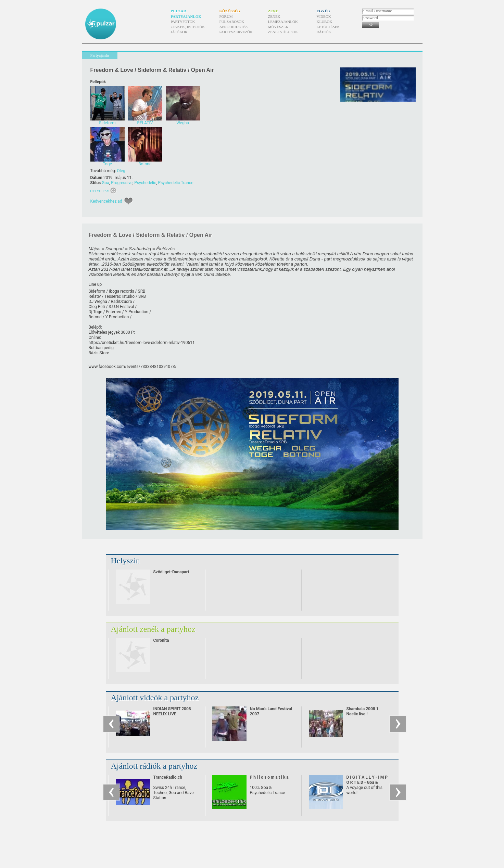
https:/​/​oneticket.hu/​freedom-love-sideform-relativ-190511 (142, 343)
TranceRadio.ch (168, 777)
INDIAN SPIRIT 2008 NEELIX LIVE (172, 711)
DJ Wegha (98, 302)
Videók (324, 16)
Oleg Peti (97, 307)
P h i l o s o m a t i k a (269, 777)
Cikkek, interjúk (188, 27)
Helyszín (125, 561)
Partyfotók (183, 22)
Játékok (179, 32)
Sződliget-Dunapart (171, 572)
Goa (105, 183)
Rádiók (324, 32)
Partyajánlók (186, 16)
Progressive (122, 183)
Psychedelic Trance (176, 183)
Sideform (97, 291)
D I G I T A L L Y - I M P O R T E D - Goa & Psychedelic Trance (367, 782)
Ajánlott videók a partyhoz (155, 698)
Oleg (121, 171)
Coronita (161, 640)
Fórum (226, 16)
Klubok (325, 22)
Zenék (274, 16)
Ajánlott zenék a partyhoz (153, 629)
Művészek (278, 27)
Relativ (95, 296)
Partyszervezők (236, 32)
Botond (95, 317)
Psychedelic (145, 183)
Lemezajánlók (283, 22)
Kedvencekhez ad (106, 201)
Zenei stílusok (283, 32)
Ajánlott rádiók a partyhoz (154, 766)
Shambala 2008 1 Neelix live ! (363, 711)
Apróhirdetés (234, 27)
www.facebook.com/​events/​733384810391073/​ (133, 367)
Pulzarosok (232, 22)
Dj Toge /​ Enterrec (105, 312)
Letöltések (328, 27)
